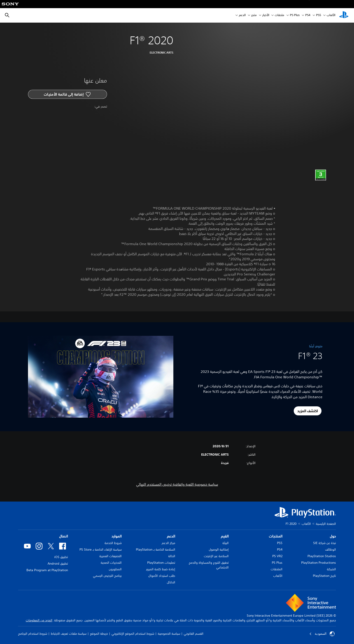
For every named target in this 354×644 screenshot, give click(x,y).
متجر (254, 15)
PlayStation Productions (319, 563)
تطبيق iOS (61, 557)
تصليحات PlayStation (161, 563)
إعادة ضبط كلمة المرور (161, 569)
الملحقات (277, 569)
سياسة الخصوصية (169, 634)
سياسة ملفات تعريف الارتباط (69, 634)
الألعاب (331, 15)
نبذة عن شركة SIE (325, 543)
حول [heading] (333, 536)
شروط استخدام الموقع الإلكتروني (133, 634)
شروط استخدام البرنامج (33, 634)
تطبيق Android (58, 563)
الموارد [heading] (117, 536)
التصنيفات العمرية (111, 556)
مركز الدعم (168, 543)
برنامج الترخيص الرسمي (107, 576)
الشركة (331, 569)
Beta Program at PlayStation (47, 570)
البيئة (226, 543)
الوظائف (331, 549)
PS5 (280, 543)
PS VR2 (277, 556)
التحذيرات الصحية (111, 563)
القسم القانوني (194, 634)
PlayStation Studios (322, 556)
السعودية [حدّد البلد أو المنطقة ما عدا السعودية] (322, 634)
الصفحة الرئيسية (326, 524)
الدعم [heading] (171, 536)
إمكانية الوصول (219, 549)
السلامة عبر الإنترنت (216, 556)
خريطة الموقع (99, 634)
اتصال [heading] (64, 536)
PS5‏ (319, 15)
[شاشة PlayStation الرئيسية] (344, 15)
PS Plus (295, 15)
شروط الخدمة (113, 543)
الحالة (172, 556)
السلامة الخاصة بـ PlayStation (156, 549)
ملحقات (279, 15)
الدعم (242, 15)
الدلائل (171, 582)
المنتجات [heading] (276, 536)
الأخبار (266, 15)
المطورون (115, 569)
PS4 (308, 15)
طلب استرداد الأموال (162, 576)
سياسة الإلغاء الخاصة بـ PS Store (101, 549)
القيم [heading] (225, 536)
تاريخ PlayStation (324, 576)
